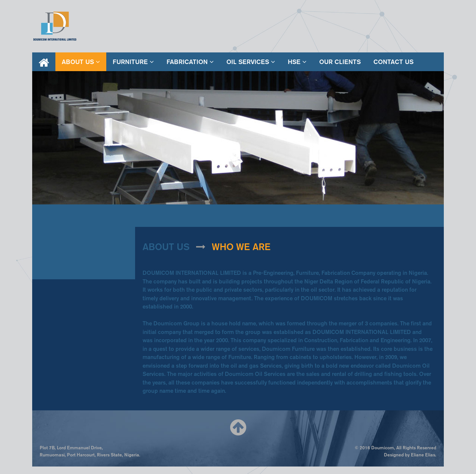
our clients (340, 62)
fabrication (190, 62)
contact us (393, 62)
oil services (251, 62)
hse (297, 62)
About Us (81, 62)
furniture (133, 62)
